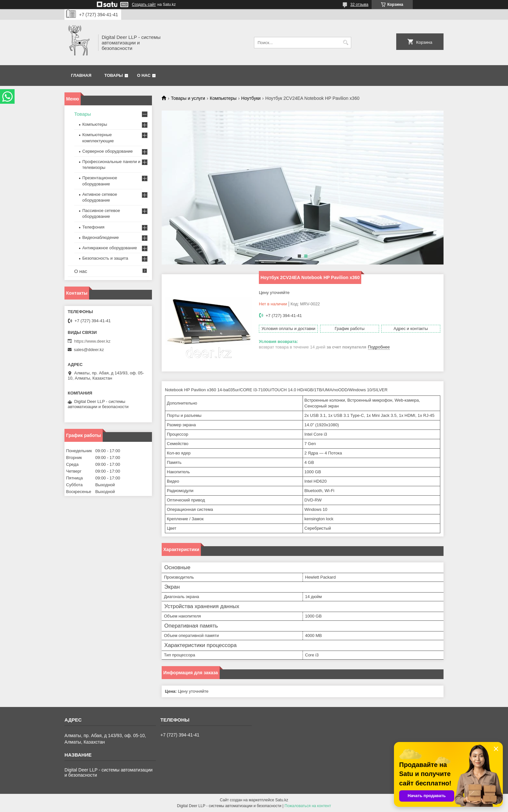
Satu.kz (282, 800)
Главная (81, 75)
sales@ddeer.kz (89, 350)
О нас (144, 75)
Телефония (93, 227)
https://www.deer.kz (92, 341)
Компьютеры (223, 98)
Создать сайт (144, 5)
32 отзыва (359, 5)
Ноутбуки (251, 98)
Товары (114, 75)
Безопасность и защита (105, 258)
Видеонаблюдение (101, 237)
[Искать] (346, 43)
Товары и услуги (188, 98)
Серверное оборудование (108, 151)
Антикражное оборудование (110, 248)
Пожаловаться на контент (308, 806)
